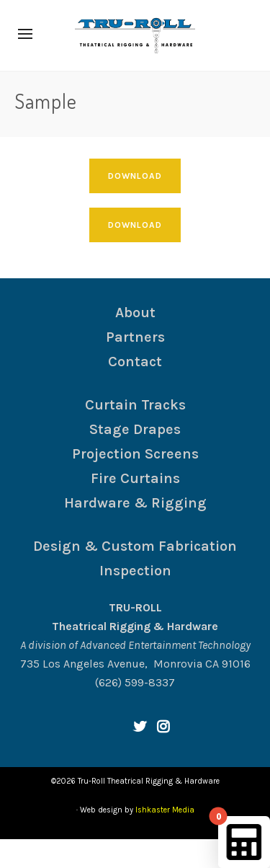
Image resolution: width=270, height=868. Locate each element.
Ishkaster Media (165, 810)
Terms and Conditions (108, 853)
